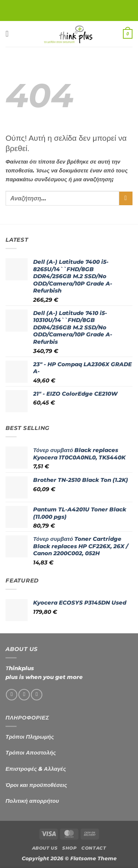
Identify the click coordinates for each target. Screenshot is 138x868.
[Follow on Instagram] (24, 695)
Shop (69, 848)
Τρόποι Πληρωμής (30, 737)
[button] (10, 34)
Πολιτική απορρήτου (32, 801)
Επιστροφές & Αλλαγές (36, 769)
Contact (94, 848)
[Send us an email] (37, 695)
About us (45, 848)
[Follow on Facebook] (12, 695)
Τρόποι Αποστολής (31, 752)
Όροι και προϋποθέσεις (36, 785)
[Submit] (126, 198)
